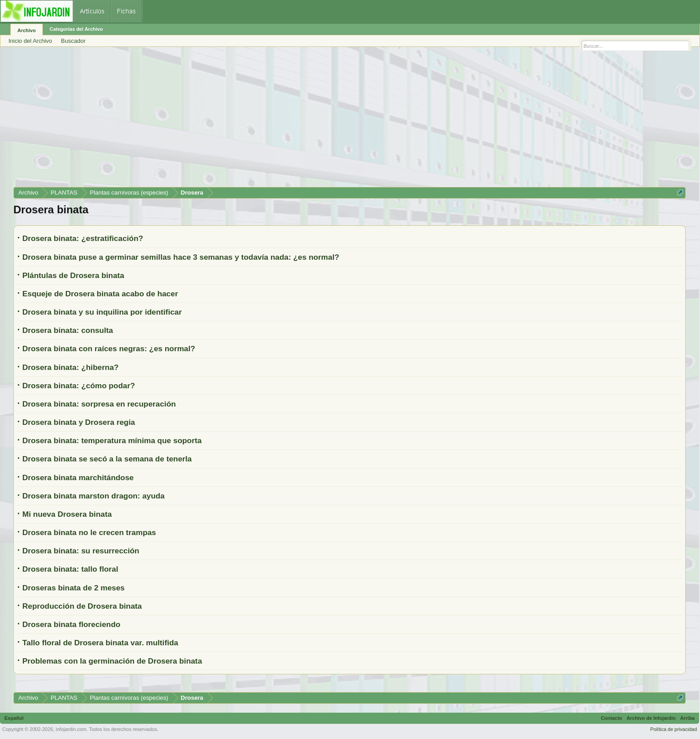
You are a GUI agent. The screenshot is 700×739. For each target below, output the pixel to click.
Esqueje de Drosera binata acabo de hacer (100, 294)
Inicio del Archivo (30, 41)
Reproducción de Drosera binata (82, 606)
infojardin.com (71, 729)
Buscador (73, 41)
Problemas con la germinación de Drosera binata (112, 661)
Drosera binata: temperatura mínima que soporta (112, 440)
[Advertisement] (281, 120)
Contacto (612, 718)
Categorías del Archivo (76, 29)
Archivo (27, 30)
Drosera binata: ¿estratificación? (83, 238)
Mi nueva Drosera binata (67, 514)
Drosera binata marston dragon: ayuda (94, 496)
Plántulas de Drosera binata (73, 275)
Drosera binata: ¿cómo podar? (79, 386)
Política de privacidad (673, 729)
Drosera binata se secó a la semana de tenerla (107, 459)
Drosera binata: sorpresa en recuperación (99, 404)
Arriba (687, 718)
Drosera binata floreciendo (71, 624)
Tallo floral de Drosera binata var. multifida (100, 643)
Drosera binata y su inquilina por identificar (102, 312)
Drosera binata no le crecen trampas (89, 532)
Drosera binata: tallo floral (70, 569)
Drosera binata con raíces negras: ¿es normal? (109, 349)
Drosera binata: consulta (68, 330)
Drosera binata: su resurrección (81, 551)
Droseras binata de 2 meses (73, 588)
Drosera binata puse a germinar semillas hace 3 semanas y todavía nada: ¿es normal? (181, 257)
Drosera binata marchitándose (78, 477)
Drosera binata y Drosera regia (79, 422)
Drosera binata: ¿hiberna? (71, 367)
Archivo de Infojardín (651, 718)
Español (14, 718)
